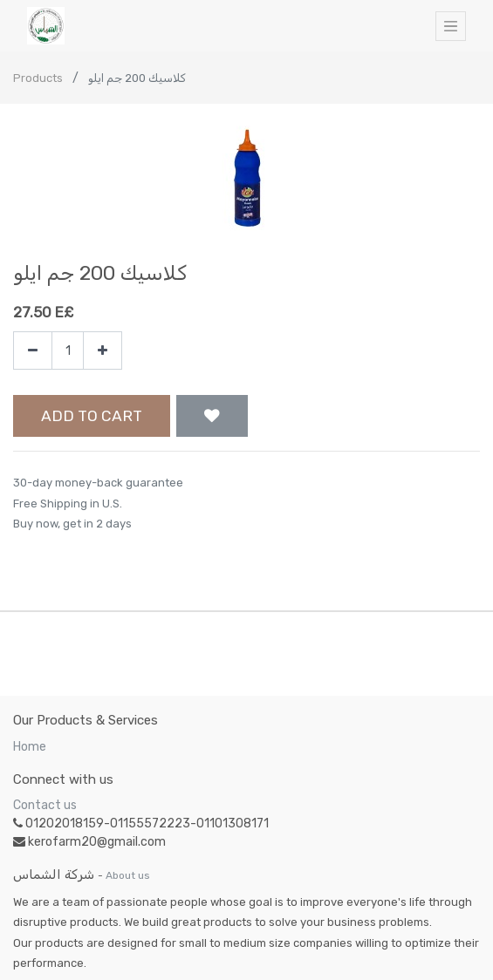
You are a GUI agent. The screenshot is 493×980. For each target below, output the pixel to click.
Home (30, 747)
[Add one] (103, 351)
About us (128, 875)
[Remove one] (33, 351)
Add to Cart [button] (92, 416)
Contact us (45, 805)
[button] (212, 416)
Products (38, 78)
